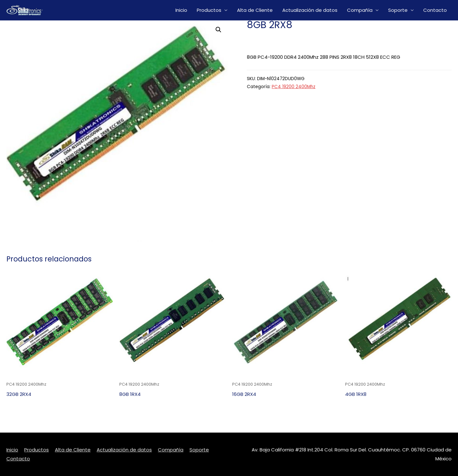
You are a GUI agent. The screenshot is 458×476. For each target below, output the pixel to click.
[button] (218, 30)
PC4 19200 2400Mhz (294, 87)
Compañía (360, 10)
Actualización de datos (310, 10)
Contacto (435, 10)
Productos (209, 10)
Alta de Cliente (255, 10)
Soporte (398, 10)
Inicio (181, 10)
